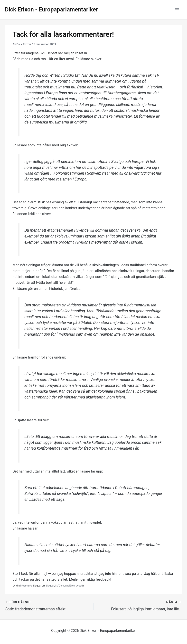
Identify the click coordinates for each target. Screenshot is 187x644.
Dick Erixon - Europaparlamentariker (51, 9)
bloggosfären (68, 586)
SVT (57, 586)
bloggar (50, 586)
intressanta (26, 586)
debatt (79, 586)
